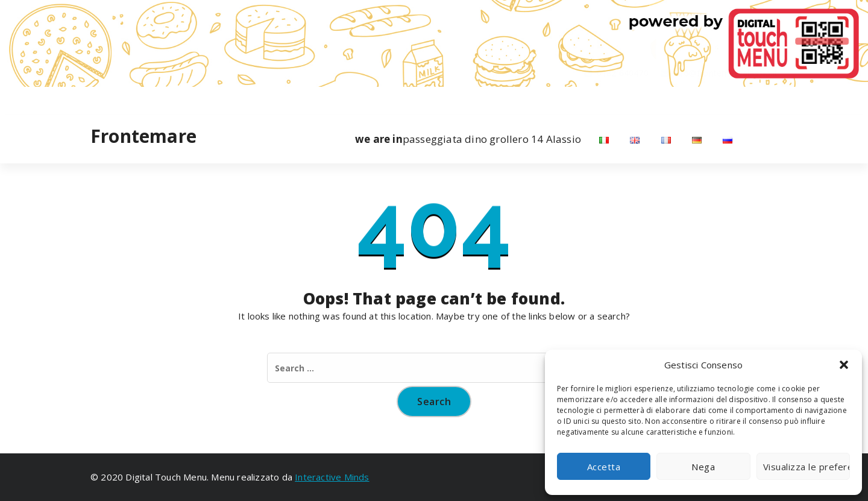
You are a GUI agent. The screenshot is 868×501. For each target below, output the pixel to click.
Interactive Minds (332, 477)
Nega (703, 467)
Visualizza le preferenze (807, 467)
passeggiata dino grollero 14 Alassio (468, 139)
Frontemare (143, 136)
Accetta (604, 467)
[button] (844, 365)
